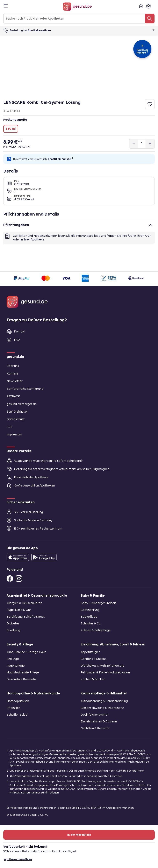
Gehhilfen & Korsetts (95, 728)
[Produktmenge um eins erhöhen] (150, 144)
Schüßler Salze (17, 715)
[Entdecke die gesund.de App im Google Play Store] (44, 557)
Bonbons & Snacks (94, 659)
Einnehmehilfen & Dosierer (99, 722)
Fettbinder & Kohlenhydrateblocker (106, 673)
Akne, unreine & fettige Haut (26, 652)
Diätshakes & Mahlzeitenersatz (103, 666)
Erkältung (13, 630)
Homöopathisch (18, 701)
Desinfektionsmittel (94, 715)
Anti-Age (13, 659)
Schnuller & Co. (91, 624)
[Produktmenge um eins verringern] (134, 144)
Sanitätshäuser (17, 412)
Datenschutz (16, 419)
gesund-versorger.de (22, 404)
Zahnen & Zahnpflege (96, 630)
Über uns (13, 366)
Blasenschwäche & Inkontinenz (102, 708)
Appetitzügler (90, 652)
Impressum (14, 435)
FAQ (17, 340)
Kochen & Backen (93, 679)
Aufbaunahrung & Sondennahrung (104, 701)
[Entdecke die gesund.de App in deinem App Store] (18, 557)
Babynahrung (90, 610)
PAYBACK (13, 396)
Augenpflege (16, 666)
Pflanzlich (13, 708)
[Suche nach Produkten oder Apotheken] (150, 19)
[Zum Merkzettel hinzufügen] (150, 104)
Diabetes (13, 624)
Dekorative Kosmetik (21, 679)
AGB (10, 427)
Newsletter (15, 381)
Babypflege (89, 617)
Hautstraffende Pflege (23, 673)
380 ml (11, 129)
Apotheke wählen (91, 30)
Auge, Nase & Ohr (19, 610)
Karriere (12, 374)
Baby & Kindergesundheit (98, 603)
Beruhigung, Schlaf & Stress (26, 617)
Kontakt (20, 332)
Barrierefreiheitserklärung (25, 389)
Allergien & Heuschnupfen (24, 603)
